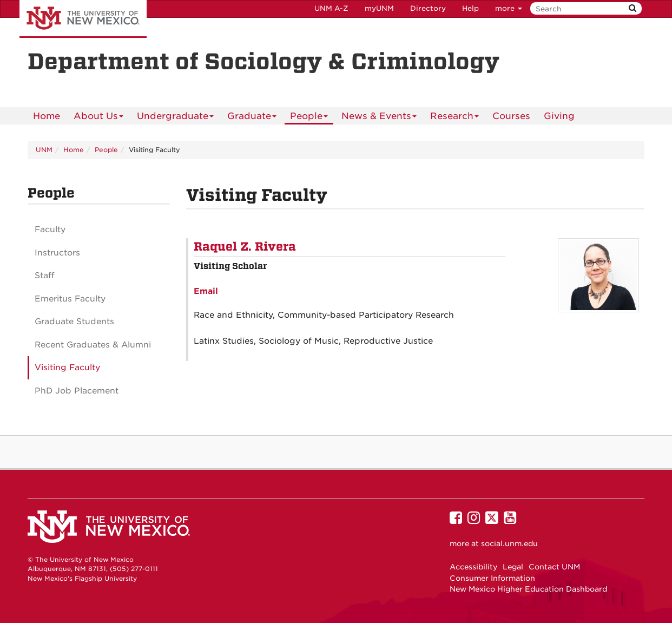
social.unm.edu (509, 543)
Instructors (57, 253)
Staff (45, 276)
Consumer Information (492, 578)
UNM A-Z (331, 8)
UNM (44, 150)
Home (47, 116)
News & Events (379, 117)
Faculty (50, 229)
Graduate (252, 117)
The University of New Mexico (83, 19)
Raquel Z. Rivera (245, 247)
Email (206, 291)
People (309, 117)
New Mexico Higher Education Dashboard (528, 589)
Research (455, 117)
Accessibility (473, 567)
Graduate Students (74, 322)
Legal (513, 567)
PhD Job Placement (77, 391)
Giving (559, 116)
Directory (428, 8)
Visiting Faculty (67, 368)
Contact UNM (554, 567)
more (509, 8)
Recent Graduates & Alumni (93, 345)
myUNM (379, 8)
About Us (99, 117)
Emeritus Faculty (70, 299)
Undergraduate (176, 117)
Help (470, 8)
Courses (511, 116)
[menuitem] (47, 116)
